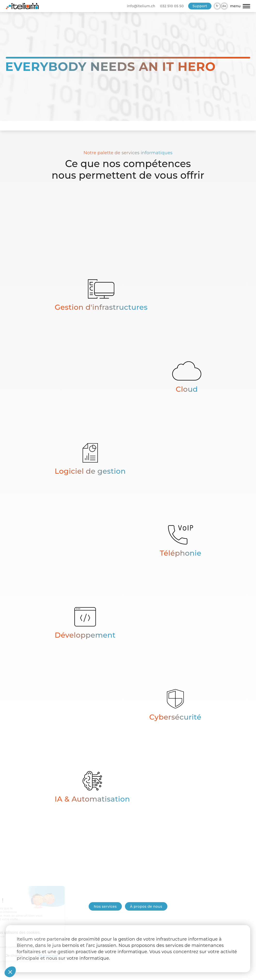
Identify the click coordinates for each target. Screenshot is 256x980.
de (224, 6)
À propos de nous (146, 906)
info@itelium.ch (141, 6)
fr (217, 6)
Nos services (105, 906)
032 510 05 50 (172, 6)
